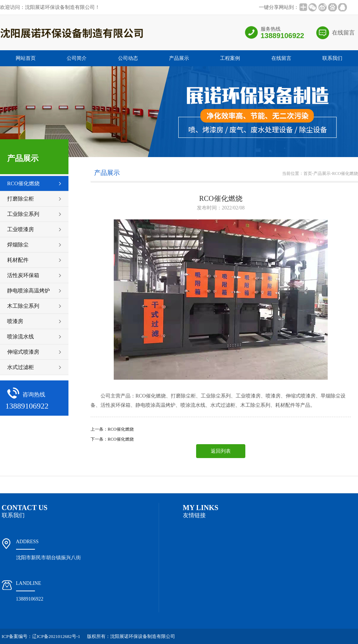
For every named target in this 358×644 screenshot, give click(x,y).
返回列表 (221, 451)
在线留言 (343, 33)
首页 (308, 173)
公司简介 (77, 58)
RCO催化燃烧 (345, 173)
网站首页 (26, 58)
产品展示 (179, 58)
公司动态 (128, 58)
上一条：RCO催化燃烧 (112, 429)
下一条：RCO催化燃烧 (112, 439)
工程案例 (230, 58)
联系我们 (332, 58)
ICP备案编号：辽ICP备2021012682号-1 (41, 636)
